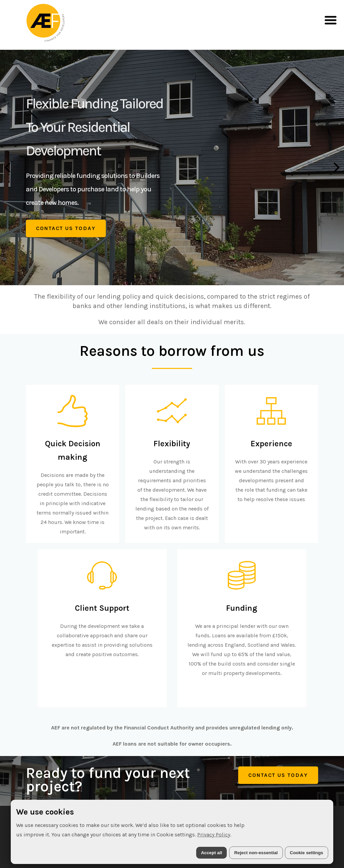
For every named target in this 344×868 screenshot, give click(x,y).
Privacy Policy (214, 835)
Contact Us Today (66, 228)
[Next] (336, 167)
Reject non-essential (256, 853)
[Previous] (8, 167)
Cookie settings (307, 853)
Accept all (211, 853)
